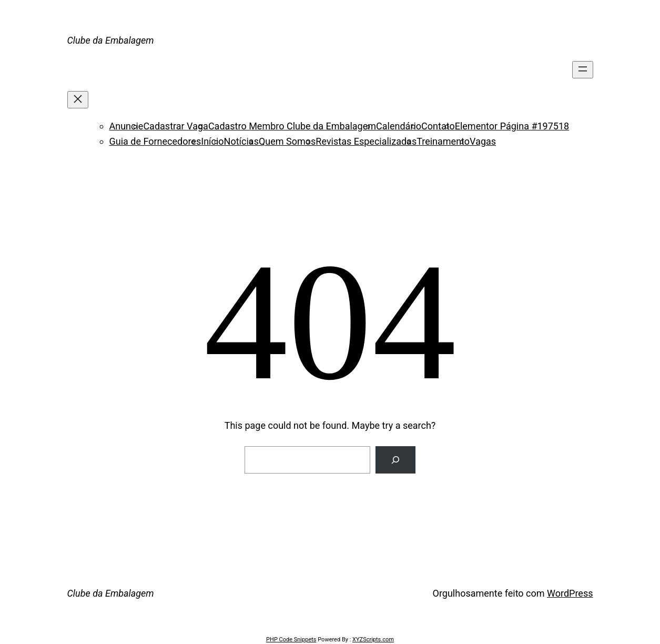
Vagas (483, 141)
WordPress (570, 593)
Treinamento (443, 141)
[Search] (395, 460)
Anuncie (126, 126)
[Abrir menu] (583, 70)
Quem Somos (287, 141)
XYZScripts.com (373, 640)
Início (212, 141)
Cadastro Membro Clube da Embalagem (292, 126)
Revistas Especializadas (366, 141)
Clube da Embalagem (111, 40)
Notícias (241, 141)
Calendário (399, 126)
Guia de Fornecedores (155, 141)
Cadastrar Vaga (175, 126)
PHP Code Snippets (291, 640)
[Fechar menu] (78, 100)
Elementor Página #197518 (512, 126)
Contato (438, 126)
